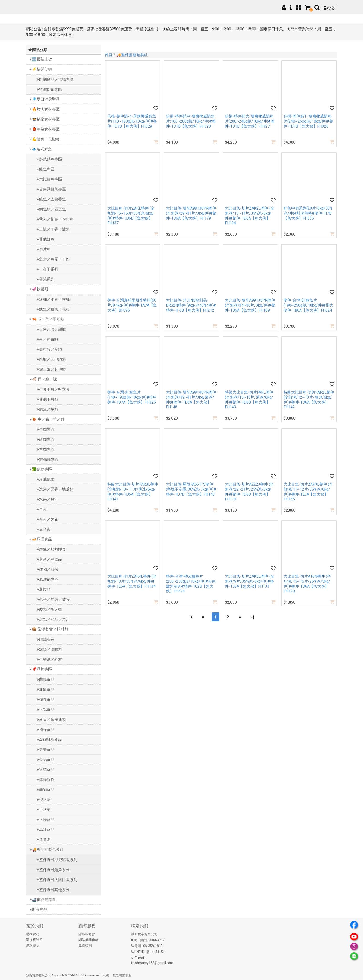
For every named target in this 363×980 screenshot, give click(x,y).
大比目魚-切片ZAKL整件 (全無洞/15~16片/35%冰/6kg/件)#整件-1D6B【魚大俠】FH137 (131, 216)
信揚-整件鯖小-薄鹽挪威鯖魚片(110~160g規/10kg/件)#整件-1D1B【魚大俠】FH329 (132, 121)
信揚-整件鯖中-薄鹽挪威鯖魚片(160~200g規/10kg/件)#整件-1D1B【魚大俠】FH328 (191, 121)
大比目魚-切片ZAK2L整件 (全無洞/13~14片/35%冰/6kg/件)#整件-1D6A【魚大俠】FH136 (250, 216)
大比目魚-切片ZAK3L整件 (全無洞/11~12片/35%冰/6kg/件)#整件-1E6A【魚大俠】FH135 (308, 492)
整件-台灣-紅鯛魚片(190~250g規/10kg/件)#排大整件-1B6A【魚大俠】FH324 (308, 305)
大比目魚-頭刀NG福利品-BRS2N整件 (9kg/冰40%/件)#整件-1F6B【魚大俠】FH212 (191, 305)
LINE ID (139, 952)
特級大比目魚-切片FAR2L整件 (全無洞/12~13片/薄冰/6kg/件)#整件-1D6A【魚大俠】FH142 (309, 400)
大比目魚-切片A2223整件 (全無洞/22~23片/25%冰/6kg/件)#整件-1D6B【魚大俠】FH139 (249, 492)
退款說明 (33, 945)
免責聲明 (85, 945)
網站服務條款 (88, 940)
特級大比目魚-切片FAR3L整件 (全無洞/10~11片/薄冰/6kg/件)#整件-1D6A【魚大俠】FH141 (133, 492)
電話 (138, 946)
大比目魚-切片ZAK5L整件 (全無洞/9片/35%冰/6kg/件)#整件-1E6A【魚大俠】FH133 (250, 581)
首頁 (109, 55)
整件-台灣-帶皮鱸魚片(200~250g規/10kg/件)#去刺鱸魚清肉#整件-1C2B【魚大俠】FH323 (191, 584)
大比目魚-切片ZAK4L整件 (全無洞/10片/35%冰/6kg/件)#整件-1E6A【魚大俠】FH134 (132, 581)
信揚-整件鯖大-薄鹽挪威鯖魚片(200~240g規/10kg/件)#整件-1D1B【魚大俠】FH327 (250, 121)
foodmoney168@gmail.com (152, 963)
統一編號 (140, 940)
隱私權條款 (87, 934)
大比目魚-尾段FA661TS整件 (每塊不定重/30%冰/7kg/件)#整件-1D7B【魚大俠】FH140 (191, 489)
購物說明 (33, 934)
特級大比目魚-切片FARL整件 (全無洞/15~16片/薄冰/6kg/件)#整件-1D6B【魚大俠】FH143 (249, 400)
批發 (329, 8)
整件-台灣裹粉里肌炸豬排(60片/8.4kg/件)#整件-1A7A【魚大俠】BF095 (132, 305)
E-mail (140, 958)
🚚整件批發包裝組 (132, 55)
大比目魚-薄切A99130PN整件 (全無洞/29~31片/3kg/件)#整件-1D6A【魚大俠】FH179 (191, 213)
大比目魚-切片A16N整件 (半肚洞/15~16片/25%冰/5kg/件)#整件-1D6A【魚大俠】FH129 (307, 584)
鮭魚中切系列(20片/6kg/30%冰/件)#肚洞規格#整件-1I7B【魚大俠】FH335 (308, 213)
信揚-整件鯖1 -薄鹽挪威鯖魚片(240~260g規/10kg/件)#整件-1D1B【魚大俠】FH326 (308, 121)
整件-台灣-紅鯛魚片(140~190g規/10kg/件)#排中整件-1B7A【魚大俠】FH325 (132, 397)
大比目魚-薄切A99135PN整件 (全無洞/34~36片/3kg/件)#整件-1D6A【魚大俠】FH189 (250, 305)
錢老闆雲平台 (122, 975)
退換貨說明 (34, 940)
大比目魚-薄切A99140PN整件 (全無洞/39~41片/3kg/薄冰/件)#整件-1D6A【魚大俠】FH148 (191, 400)
